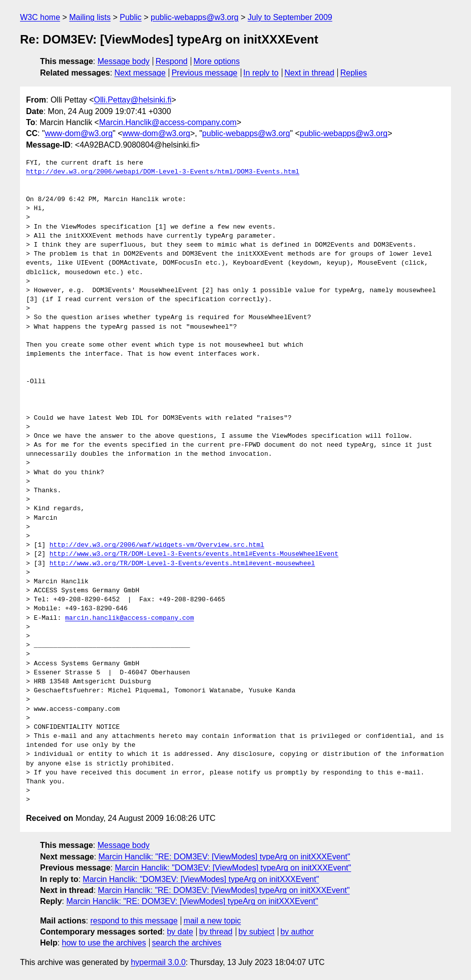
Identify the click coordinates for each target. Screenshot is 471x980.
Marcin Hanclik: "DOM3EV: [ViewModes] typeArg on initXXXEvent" (233, 868)
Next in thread (309, 73)
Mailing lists (90, 17)
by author (297, 932)
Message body (124, 61)
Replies (354, 73)
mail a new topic (212, 921)
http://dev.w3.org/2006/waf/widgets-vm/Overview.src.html (157, 545)
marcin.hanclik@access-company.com (129, 618)
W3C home (40, 17)
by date (180, 932)
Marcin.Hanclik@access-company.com (168, 122)
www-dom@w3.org (79, 133)
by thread (216, 932)
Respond (172, 61)
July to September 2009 (290, 17)
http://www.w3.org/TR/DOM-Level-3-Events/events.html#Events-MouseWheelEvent (194, 554)
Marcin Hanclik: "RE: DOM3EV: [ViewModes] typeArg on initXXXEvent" (224, 857)
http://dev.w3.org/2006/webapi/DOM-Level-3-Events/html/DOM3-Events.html (163, 172)
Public (131, 17)
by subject (256, 932)
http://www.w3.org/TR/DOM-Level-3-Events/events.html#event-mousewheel (182, 564)
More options (217, 61)
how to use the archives (104, 943)
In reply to (261, 73)
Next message (140, 73)
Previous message (205, 73)
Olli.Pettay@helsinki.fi (133, 100)
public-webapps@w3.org (194, 17)
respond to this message (134, 921)
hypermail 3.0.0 (158, 962)
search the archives (187, 943)
